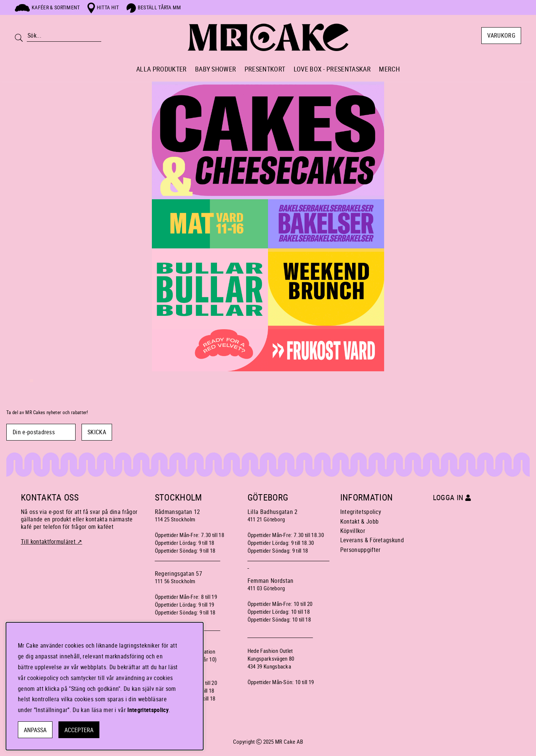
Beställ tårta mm (154, 7)
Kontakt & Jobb (359, 521)
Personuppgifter (360, 550)
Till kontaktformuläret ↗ (52, 541)
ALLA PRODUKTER (161, 69)
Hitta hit (103, 7)
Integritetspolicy (361, 512)
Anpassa (35, 730)
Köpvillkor (353, 531)
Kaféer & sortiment (47, 7)
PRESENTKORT (265, 69)
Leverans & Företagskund (372, 540)
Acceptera (79, 730)
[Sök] (64, 36)
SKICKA (97, 432)
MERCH (389, 69)
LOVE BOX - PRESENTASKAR (332, 69)
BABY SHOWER (216, 69)
